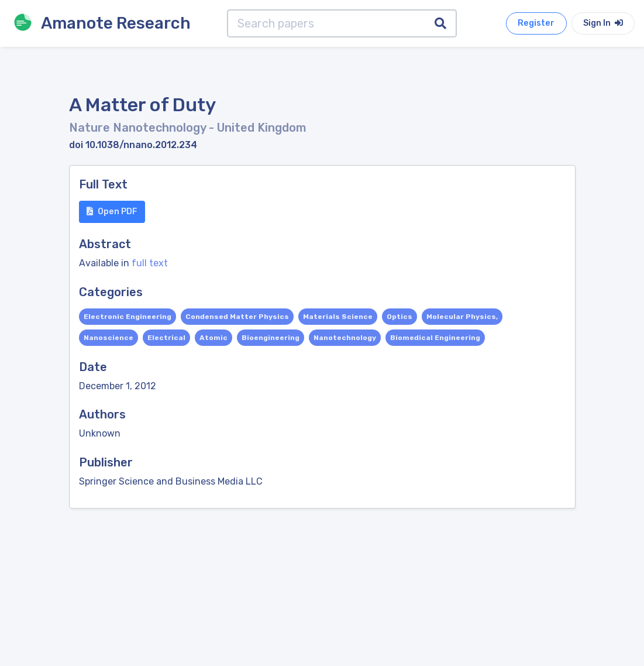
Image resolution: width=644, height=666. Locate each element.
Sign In (603, 23)
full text (150, 263)
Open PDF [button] (112, 212)
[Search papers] (326, 23)
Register (536, 23)
